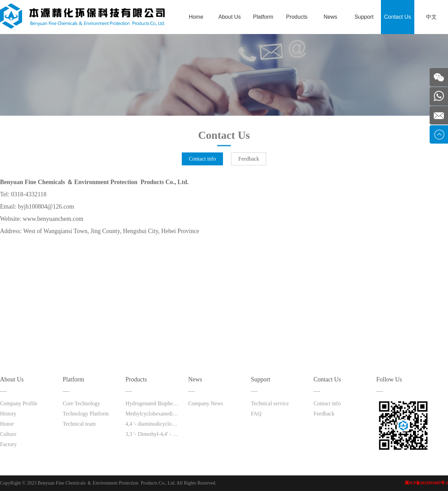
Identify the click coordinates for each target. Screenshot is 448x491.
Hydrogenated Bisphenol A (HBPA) (152, 403)
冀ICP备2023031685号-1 (426, 483)
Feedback (249, 159)
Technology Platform (86, 414)
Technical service (270, 403)
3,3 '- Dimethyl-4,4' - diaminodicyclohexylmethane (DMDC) (152, 434)
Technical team (79, 424)
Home (196, 17)
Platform (263, 17)
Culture (8, 434)
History (8, 414)
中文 (431, 17)
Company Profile (19, 403)
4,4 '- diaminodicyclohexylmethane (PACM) (152, 424)
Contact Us (397, 17)
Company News (206, 403)
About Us (230, 17)
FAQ (256, 414)
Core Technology (81, 403)
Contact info (203, 159)
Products (297, 17)
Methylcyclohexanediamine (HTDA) (152, 414)
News (330, 17)
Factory (8, 444)
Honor (7, 424)
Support (364, 17)
